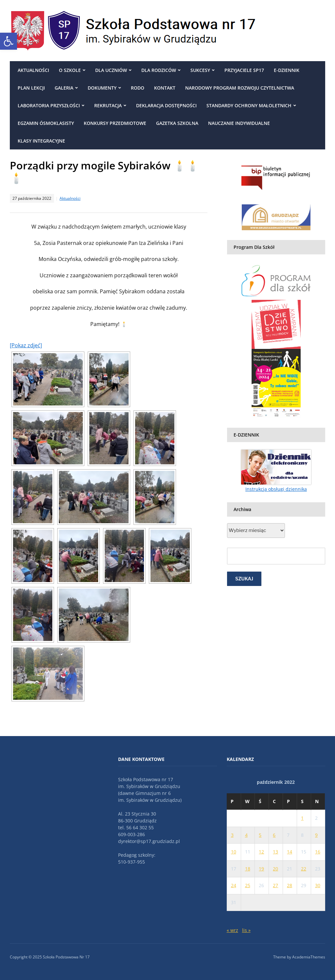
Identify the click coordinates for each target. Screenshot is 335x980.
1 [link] (302, 818)
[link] (9, 41)
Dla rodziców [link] (159, 70)
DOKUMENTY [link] (102, 88)
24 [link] (234, 885)
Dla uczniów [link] (111, 70)
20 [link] (275, 869)
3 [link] (232, 835)
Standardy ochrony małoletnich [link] (249, 105)
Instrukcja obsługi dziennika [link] (276, 489)
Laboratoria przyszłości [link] (49, 105)
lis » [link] (246, 930)
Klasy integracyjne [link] (41, 141)
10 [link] (234, 852)
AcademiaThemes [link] (309, 957)
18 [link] (248, 869)
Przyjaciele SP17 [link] (244, 70)
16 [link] (318, 852)
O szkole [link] (70, 70)
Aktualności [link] (33, 70)
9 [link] (316, 835)
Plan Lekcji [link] (31, 88)
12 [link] (261, 852)
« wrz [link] (232, 930)
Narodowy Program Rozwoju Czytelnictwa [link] (240, 88)
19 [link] (261, 869)
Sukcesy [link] (200, 70)
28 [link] (290, 885)
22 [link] (304, 869)
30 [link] (318, 885)
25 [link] (248, 885)
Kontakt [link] (165, 88)
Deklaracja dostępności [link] (166, 105)
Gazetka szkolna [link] (177, 123)
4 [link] (246, 835)
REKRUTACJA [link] (108, 105)
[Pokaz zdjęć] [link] (26, 345)
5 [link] (260, 835)
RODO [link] (138, 88)
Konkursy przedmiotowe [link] (115, 123)
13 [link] (275, 852)
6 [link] (274, 835)
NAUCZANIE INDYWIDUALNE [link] (239, 123)
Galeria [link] (64, 88)
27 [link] (275, 885)
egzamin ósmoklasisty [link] (46, 123)
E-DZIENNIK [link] (287, 70)
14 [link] (290, 852)
